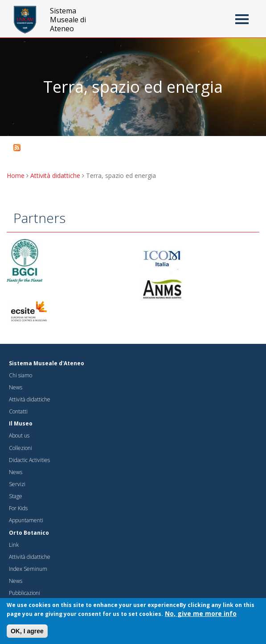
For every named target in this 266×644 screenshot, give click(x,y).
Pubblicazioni (25, 593)
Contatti (18, 411)
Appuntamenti (26, 520)
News (16, 387)
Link (14, 545)
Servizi (17, 484)
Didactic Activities (29, 460)
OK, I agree (27, 633)
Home (16, 175)
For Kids (18, 508)
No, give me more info (201, 615)
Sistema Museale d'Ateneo (47, 363)
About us (19, 436)
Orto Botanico (29, 533)
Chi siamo (20, 375)
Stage (16, 496)
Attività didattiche (55, 175)
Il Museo (21, 423)
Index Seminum (28, 569)
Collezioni (20, 448)
